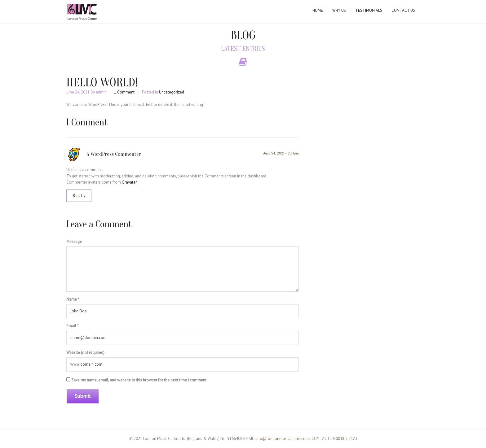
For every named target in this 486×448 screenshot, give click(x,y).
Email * (73, 326)
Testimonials (369, 10)
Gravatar (129, 182)
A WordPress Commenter (114, 154)
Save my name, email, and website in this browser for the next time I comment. (139, 380)
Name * (73, 299)
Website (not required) (85, 352)
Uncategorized (172, 92)
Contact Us (403, 10)
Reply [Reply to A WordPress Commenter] (80, 196)
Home (318, 10)
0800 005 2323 (344, 439)
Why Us (339, 10)
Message (74, 242)
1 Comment (124, 92)
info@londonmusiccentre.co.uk (283, 439)
